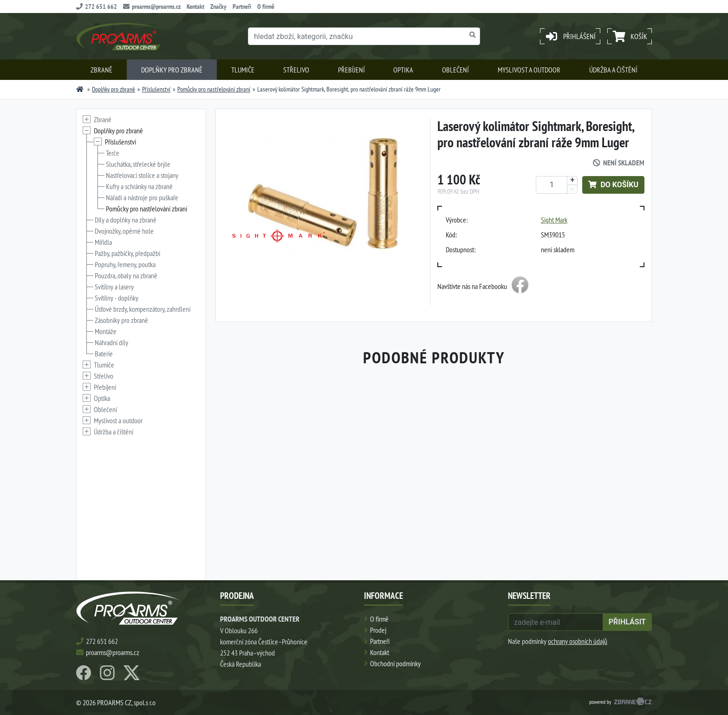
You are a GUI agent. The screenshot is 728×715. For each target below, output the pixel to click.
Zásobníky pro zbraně (121, 320)
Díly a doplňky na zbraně (126, 220)
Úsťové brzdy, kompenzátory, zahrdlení (143, 309)
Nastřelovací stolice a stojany (142, 175)
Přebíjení (351, 70)
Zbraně (101, 70)
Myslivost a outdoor (529, 70)
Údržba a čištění (613, 70)
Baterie (104, 354)
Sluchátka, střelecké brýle (138, 164)
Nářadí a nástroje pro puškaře (142, 197)
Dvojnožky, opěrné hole (124, 231)
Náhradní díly (111, 342)
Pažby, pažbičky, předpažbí (127, 253)
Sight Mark (554, 220)
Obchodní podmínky (395, 663)
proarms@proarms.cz (152, 7)
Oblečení (455, 70)
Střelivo (296, 70)
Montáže (106, 331)
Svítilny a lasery (114, 287)
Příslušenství (156, 89)
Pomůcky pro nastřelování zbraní (214, 89)
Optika (403, 70)
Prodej (378, 630)
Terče (113, 153)
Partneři (242, 7)
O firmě (266, 7)
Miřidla (103, 242)
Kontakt (195, 7)
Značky (218, 7)
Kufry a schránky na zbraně (139, 186)
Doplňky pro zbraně (172, 70)
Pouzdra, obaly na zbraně (126, 276)
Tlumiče (243, 70)
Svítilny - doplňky (117, 298)
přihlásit (627, 622)
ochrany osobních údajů (578, 641)
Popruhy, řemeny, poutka (125, 264)
